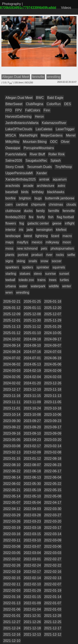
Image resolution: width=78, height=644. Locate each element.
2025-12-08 (32, 314)
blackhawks (56, 192)
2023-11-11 (12, 402)
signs (9, 261)
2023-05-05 (12, 440)
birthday (38, 192)
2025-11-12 (32, 327)
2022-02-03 (12, 590)
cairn (9, 205)
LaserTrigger (65, 129)
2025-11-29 (53, 320)
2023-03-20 (53, 440)
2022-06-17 (53, 471)
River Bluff (37, 154)
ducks (28, 211)
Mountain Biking (35, 142)
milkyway (52, 242)
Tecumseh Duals (40, 167)
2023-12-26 (53, 383)
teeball (10, 280)
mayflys (23, 242)
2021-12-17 (53, 628)
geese (57, 223)
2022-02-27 (53, 559)
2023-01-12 (32, 459)
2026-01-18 (53, 301)
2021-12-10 (12, 641)
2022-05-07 (12, 503)
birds (25, 192)
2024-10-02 (12, 339)
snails (33, 261)
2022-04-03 (32, 509)
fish (51, 217)
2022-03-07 (32, 547)
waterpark (38, 286)
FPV (19, 110)
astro (61, 186)
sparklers (12, 267)
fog (22, 223)
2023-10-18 (53, 408)
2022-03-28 (32, 515)
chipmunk (38, 205)
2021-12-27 (12, 622)
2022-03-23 (32, 521)
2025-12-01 (12, 320)
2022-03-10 (32, 540)
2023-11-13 (53, 396)
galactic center (38, 223)
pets (44, 248)
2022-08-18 (53, 459)
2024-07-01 (32, 358)
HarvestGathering (18, 117)
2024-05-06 (53, 364)
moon (67, 242)
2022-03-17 (53, 528)
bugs (38, 198)
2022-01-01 (12, 616)
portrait (23, 255)
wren (9, 292)
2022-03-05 (12, 553)
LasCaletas (44, 129)
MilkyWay (12, 142)
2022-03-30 (53, 509)
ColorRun (54, 104)
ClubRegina (35, 104)
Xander (42, 173)
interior (11, 230)
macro (67, 236)
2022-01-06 (12, 609)
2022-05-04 (32, 503)
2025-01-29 (53, 327)
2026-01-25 (32, 301)
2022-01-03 (53, 609)
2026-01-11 (32, 308)
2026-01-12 (12, 308)
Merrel (71, 135)
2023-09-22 (12, 427)
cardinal (22, 205)
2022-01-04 (32, 609)
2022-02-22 (53, 565)
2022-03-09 (53, 540)
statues (25, 274)
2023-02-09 (32, 452)
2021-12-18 (32, 628)
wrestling (23, 292)
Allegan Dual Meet (19, 98)
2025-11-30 (32, 320)
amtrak (44, 179)
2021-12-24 (12, 628)
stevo (38, 274)
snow (44, 261)
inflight (70, 223)
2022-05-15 (53, 490)
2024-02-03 (53, 377)
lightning (42, 236)
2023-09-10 (32, 433)
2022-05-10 (32, 496)
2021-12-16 (12, 634)
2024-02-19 (32, 371)
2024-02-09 (53, 371)
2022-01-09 (32, 603)
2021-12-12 (53, 634)
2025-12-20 (53, 308)
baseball (12, 192)
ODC (54, 142)
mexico (37, 242)
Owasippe (13, 148)
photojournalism (62, 248)
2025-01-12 (12, 333)
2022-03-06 (53, 547)
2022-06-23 (53, 465)
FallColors (33, 110)
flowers (11, 223)
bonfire (11, 198)
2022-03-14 (53, 534)
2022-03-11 (12, 540)
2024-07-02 (12, 358)
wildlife (54, 286)
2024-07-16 (32, 352)
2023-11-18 (53, 389)
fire (31, 217)
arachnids (13, 186)
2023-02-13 (12, 452)
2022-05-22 (53, 484)
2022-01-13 (12, 603)
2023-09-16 (12, 433)
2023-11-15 (32, 396)
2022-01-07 (53, 603)
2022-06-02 (12, 484)
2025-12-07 (53, 314)
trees (53, 280)
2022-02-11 (12, 584)
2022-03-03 (53, 553)
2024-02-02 (12, 383)
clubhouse (13, 211)
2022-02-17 (32, 572)
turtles (64, 280)
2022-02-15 (12, 578)
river (49, 255)
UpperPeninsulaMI (19, 173)
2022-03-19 (12, 528)
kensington (44, 230)
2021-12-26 (32, 622)
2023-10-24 (32, 408)
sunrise (51, 274)
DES (67, 104)
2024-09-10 (32, 345)
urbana (11, 286)
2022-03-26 (12, 521)
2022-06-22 (12, 471)
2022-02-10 (32, 584)
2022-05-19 (32, 490)
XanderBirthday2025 (21, 179)
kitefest (61, 230)
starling (11, 274)
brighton (25, 198)
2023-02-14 (53, 446)
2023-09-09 (53, 433)
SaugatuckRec (36, 161)
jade (30, 230)
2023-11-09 (32, 402)
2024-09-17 (53, 339)
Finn (47, 110)
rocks (60, 255)
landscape (13, 236)
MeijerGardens (52, 135)
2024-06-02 (12, 364)
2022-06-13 (32, 477)
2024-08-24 (12, 352)
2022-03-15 (32, 534)
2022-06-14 (12, 477)
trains (41, 280)
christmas (56, 205)
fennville (69, 211)
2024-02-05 (12, 377)
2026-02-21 (12, 301)
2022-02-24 (32, 565)
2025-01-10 (32, 333)
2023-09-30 (12, 421)
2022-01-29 (32, 590)
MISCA (11, 135)
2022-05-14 (12, 496)
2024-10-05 (53, 333)
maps (9, 242)
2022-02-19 (12, 572)
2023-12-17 (12, 389)
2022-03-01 (32, 559)
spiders (28, 267)
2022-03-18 (32, 528)
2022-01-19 (53, 590)
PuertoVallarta (16, 154)
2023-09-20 (32, 427)
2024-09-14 (12, 345)
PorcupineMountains (39, 148)
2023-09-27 (32, 421)
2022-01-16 (12, 597)
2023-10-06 (53, 415)
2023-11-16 (12, 396)
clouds (71, 205)
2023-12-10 (32, 389)
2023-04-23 (32, 440)
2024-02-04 (32, 377)
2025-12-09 (12, 314)
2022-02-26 (12, 565)
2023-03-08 (12, 446)
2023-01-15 (12, 459)
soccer (56, 261)
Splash (56, 161)
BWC (40, 98)
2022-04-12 (12, 509)
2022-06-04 (53, 477)
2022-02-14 (32, 578)
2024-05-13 (32, 364)
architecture (46, 186)
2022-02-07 (53, 584)
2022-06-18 (32, 471)
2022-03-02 (12, 559)
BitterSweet (14, 104)
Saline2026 (14, 161)
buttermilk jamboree (60, 198)
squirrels (59, 267)
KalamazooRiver (54, 123)
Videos (66, 8)
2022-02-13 (53, 578)
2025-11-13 (12, 327)
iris (21, 230)
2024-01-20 (32, 383)
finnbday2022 (15, 217)
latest (28, 236)
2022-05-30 (32, 484)
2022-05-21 (12, 490)
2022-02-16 (53, 572)
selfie (71, 255)
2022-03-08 (12, 547)
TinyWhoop (63, 167)
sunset (64, 274)
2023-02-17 (32, 446)
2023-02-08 (53, 452)
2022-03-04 (32, 553)
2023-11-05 (53, 402)
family (41, 211)
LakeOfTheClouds (19, 129)
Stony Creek (15, 167)
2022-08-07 (32, 465)
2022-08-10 (12, 465)
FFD (9, 110)
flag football (65, 217)
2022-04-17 (53, 503)
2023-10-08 (32, 415)
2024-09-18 (32, 339)
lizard (55, 236)
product (37, 255)
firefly (41, 217)
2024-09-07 (53, 345)
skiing (21, 261)
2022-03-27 (53, 515)
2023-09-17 (53, 427)
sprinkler (43, 267)
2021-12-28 (53, 616)
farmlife (54, 211)
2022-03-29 (12, 515)
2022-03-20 (53, 521)
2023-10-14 (12, 415)
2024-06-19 (53, 358)
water (23, 286)
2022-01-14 (53, 597)
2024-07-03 (53, 352)
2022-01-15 (32, 597)
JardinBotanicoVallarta (22, 123)
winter (67, 286)
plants (10, 255)
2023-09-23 (53, 421)
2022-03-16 (12, 534)
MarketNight (28, 135)
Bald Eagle (55, 98)
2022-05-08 (53, 496)
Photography (12, 4)
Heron (40, 117)
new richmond (27, 248)
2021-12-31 (32, 616)
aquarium (60, 179)
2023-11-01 (12, 408)
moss (9, 248)
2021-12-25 (53, 622)
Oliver (65, 142)
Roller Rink (57, 154)
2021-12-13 (32, 634)
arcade (28, 186)
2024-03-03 (12, 371)
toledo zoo (26, 280)
